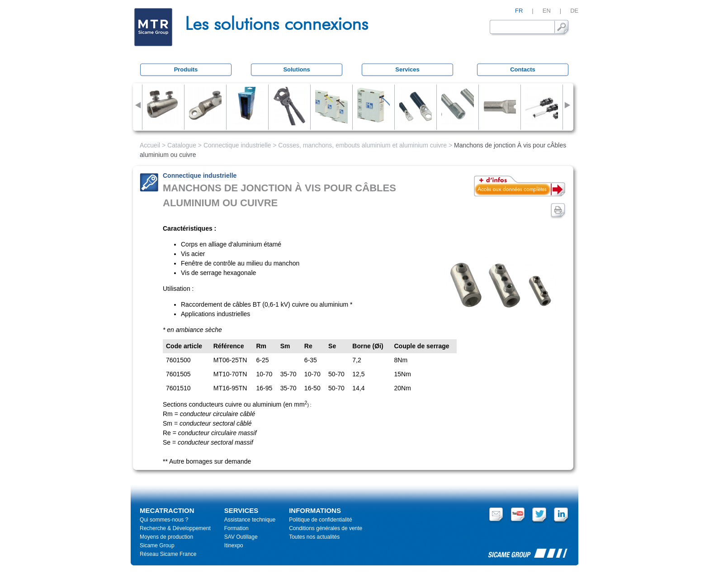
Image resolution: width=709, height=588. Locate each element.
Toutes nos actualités (314, 537)
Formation (236, 528)
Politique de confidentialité (320, 520)
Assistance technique (250, 520)
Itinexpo (234, 545)
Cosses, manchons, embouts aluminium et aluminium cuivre (362, 145)
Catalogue (182, 145)
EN (547, 11)
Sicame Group (157, 545)
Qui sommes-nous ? (164, 520)
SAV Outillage (241, 537)
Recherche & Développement (175, 528)
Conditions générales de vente (326, 528)
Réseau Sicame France (168, 554)
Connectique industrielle (237, 145)
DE (574, 11)
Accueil (150, 145)
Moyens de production (166, 537)
